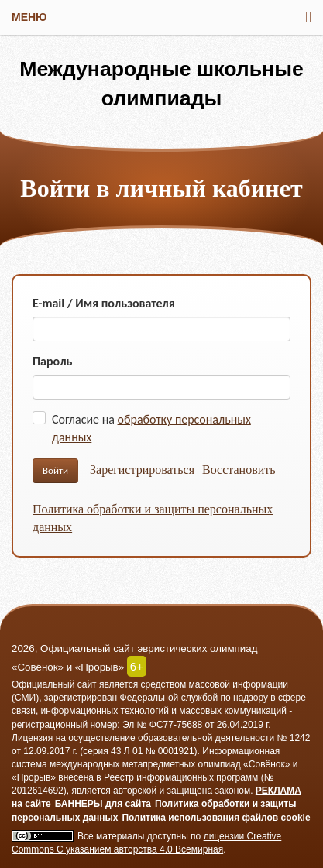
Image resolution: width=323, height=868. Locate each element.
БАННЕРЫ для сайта (103, 804)
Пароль (53, 361)
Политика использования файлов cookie (216, 818)
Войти (55, 470)
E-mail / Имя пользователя (104, 303)
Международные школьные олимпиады (161, 84)
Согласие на (151, 428)
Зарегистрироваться (142, 470)
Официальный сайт (54, 684)
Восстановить (239, 470)
